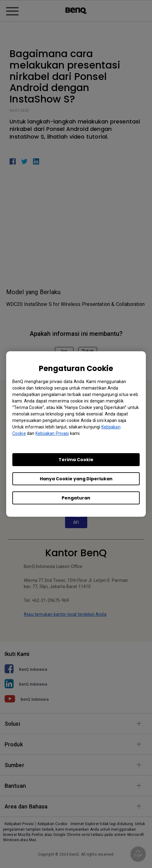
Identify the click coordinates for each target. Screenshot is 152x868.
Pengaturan (76, 498)
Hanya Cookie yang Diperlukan (76, 479)
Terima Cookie (76, 460)
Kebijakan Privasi (52, 433)
